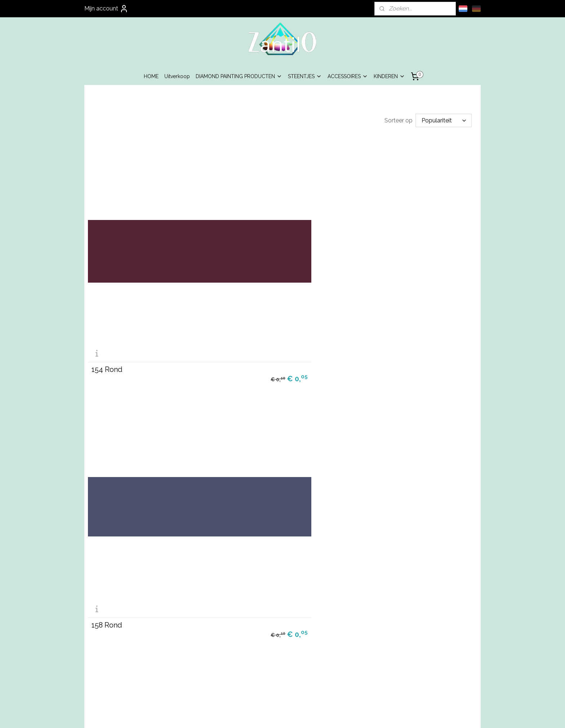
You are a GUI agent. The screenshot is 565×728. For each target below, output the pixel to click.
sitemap (251, 715)
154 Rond (107, 271)
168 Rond (239, 585)
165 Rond (107, 585)
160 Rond (371, 271)
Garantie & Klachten (203, 667)
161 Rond (107, 428)
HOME (151, 76)
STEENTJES (305, 76)
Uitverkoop (177, 76)
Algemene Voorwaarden (203, 651)
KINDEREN (389, 76)
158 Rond (239, 271)
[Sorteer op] (444, 120)
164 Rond (371, 428)
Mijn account (106, 9)
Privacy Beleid (203, 659)
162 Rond (239, 428)
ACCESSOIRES (348, 76)
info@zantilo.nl (283, 667)
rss (264, 715)
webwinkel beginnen (290, 715)
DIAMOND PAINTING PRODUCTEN (239, 76)
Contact (203, 675)
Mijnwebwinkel (351, 715)
